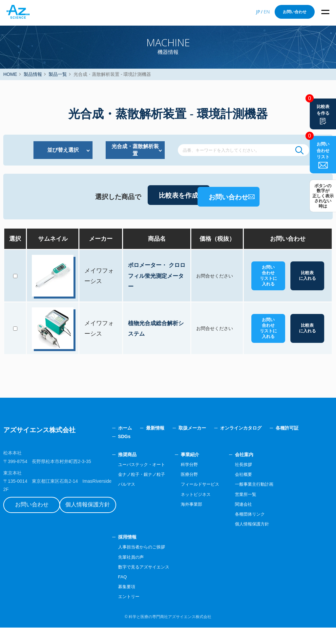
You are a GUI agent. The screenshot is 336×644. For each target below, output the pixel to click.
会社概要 (270, 491)
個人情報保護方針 (100, 514)
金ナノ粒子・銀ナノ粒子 (162, 491)
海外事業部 (215, 521)
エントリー (149, 613)
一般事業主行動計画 (281, 500)
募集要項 (146, 603)
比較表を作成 (144, 215)
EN (267, 12)
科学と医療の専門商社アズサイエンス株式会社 (170, 633)
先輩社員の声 (151, 573)
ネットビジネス (220, 511)
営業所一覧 (272, 511)
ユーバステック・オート (162, 481)
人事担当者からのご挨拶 (162, 564)
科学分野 (213, 481)
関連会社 (270, 521)
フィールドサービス (224, 500)
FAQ (142, 593)
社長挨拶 (270, 481)
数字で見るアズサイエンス (165, 583)
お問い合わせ (295, 12)
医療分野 (213, 491)
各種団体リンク (277, 530)
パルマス (146, 500)
